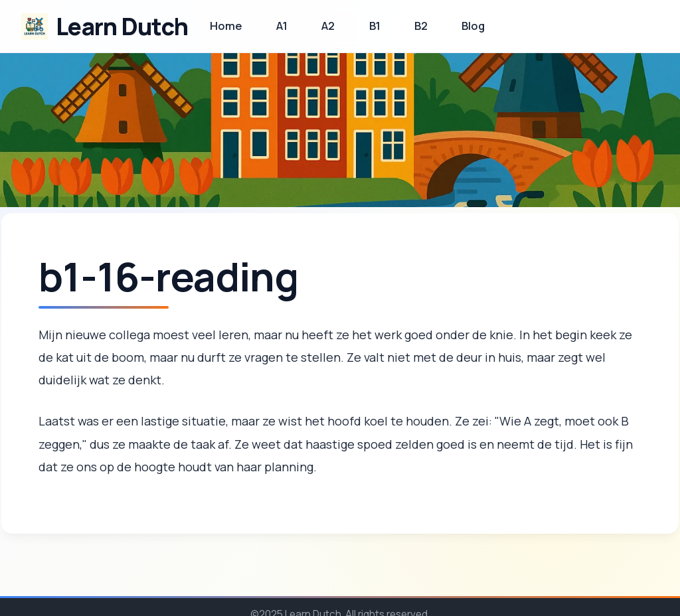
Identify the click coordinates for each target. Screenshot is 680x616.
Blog (473, 26)
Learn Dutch (122, 26)
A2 (328, 26)
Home (226, 26)
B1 (375, 26)
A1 (282, 26)
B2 (421, 26)
